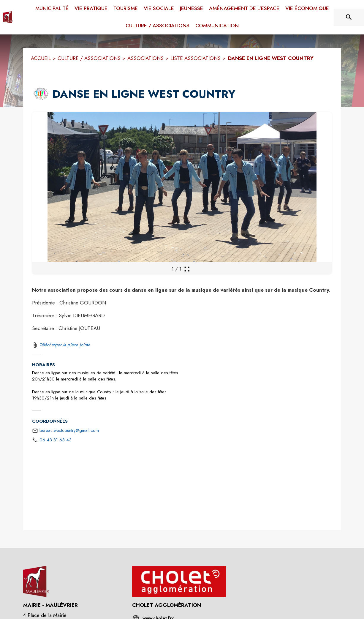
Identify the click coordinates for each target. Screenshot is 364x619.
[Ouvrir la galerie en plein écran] (187, 269)
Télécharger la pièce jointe (65, 345)
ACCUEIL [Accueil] (41, 58)
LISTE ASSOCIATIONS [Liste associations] (196, 58)
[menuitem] (52, 7)
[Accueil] (8, 17)
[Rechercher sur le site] (349, 17)
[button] (41, 94)
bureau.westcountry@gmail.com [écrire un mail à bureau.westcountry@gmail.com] (69, 430)
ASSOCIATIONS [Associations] (145, 58)
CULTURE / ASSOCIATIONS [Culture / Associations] (89, 58)
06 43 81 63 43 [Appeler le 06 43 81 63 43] (56, 440)
